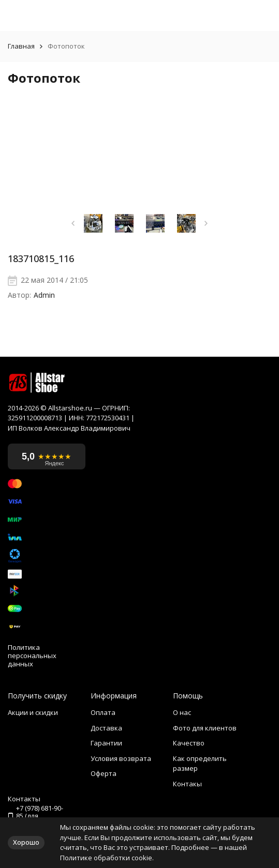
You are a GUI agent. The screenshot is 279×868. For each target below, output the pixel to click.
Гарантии (106, 743)
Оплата (103, 712)
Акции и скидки (33, 712)
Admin (44, 295)
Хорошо (26, 842)
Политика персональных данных (32, 656)
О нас (182, 712)
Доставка (106, 728)
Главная (21, 47)
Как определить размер (200, 764)
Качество (189, 743)
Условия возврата (121, 758)
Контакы (187, 784)
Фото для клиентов (205, 728)
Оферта (104, 773)
